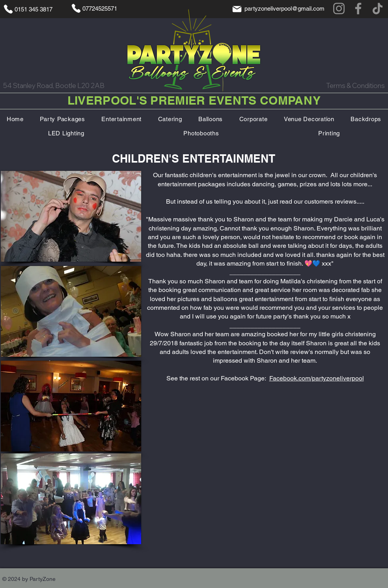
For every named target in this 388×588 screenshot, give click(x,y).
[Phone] (8, 9)
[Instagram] (339, 8)
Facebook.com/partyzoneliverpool (317, 378)
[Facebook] (358, 8)
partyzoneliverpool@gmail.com (284, 8)
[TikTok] (378, 8)
